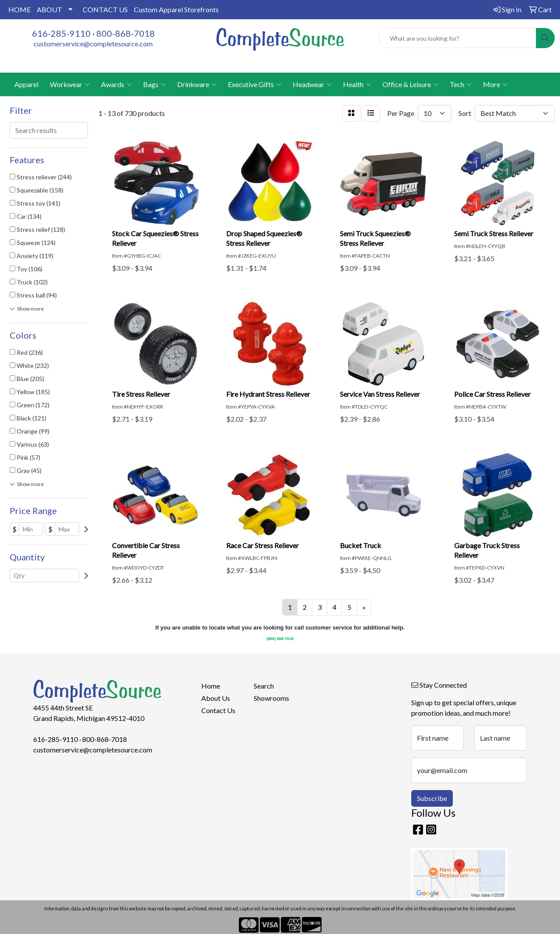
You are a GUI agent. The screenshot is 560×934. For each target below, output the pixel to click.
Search (264, 686)
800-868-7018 (126, 33)
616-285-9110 (61, 33)
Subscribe (432, 798)
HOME (19, 9)
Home (211, 686)
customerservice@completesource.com (93, 44)
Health (357, 84)
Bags (154, 84)
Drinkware (197, 84)
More (495, 84)
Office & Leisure (410, 84)
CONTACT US (105, 9)
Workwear (70, 84)
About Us (216, 698)
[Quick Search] (457, 38)
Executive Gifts (255, 84)
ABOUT (49, 9)
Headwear (312, 84)
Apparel (26, 84)
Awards (116, 84)
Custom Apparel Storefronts (176, 9)
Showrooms (271, 698)
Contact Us (218, 710)
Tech (461, 84)
